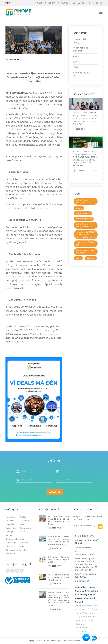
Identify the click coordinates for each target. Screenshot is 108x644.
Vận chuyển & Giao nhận (17, 550)
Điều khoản (10, 554)
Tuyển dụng (63, 3)
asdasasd (91, 258)
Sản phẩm (10, 524)
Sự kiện (76, 62)
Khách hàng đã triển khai (81, 49)
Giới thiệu (41, 3)
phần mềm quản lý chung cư (83, 201)
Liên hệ (81, 3)
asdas (78, 258)
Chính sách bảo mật (15, 539)
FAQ (22, 524)
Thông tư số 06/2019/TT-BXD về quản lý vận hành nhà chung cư (86, 234)
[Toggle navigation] (101, 12)
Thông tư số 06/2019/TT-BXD (86, 244)
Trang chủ (10, 517)
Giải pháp (24, 521)
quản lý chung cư (83, 213)
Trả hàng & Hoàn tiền (15, 546)
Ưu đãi (76, 67)
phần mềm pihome (84, 219)
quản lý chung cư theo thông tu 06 (85, 252)
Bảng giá (9, 532)
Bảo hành (24, 543)
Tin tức (76, 56)
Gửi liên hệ (55, 492)
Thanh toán (11, 543)
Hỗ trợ (52, 3)
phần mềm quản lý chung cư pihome (83, 225)
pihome (79, 208)
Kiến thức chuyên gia (81, 74)
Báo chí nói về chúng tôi (80, 41)
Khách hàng (11, 528)
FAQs (73, 3)
